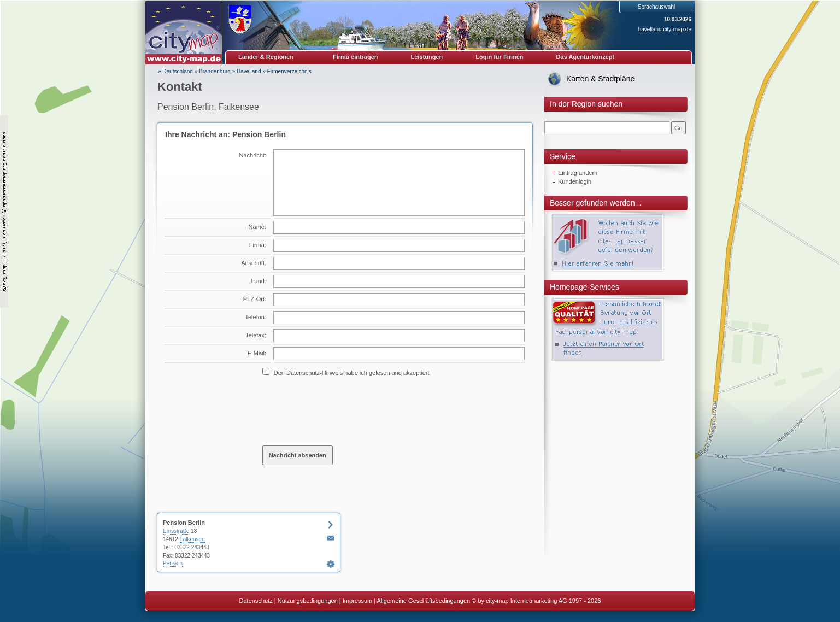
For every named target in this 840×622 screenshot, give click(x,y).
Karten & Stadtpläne (600, 79)
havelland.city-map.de (665, 29)
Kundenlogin (575, 181)
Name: (257, 227)
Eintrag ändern (578, 173)
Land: (259, 281)
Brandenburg (215, 71)
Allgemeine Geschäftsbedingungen (424, 601)
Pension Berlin (184, 523)
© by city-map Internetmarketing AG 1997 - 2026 (536, 601)
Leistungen (427, 57)
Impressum (357, 601)
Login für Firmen (499, 57)
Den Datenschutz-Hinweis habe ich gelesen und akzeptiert (352, 373)
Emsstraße (176, 531)
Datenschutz (256, 601)
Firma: (258, 245)
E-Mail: (257, 353)
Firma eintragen (356, 57)
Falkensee (192, 539)
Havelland (249, 71)
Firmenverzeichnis (289, 71)
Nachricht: (252, 155)
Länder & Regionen (266, 57)
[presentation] (345, 410)
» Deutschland (175, 71)
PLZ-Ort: (255, 299)
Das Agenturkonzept (586, 57)
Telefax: (256, 335)
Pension (173, 563)
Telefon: (255, 317)
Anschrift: (254, 263)
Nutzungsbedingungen (308, 601)
